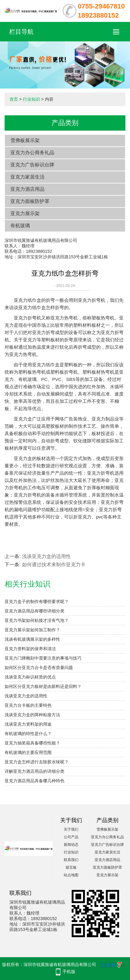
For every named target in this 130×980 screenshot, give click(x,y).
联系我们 (71, 860)
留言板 (71, 867)
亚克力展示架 (25, 213)
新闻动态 (71, 845)
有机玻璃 (20, 226)
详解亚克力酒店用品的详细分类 (34, 771)
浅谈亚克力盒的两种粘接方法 (32, 715)
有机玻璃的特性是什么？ (28, 734)
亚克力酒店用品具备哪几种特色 (34, 781)
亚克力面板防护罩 (30, 201)
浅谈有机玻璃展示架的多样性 (32, 639)
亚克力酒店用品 (27, 189)
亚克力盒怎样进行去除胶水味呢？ (37, 762)
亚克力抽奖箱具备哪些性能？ (32, 743)
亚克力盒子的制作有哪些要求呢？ (37, 602)
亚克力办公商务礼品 (32, 153)
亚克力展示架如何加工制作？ (32, 630)
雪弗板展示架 (25, 140)
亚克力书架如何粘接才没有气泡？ (37, 620)
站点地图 (71, 875)
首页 (14, 99)
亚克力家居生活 (27, 177)
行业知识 (31, 99)
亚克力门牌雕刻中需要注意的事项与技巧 (43, 658)
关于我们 (71, 829)
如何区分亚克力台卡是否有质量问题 (39, 668)
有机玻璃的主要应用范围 (28, 752)
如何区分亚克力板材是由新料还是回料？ (43, 686)
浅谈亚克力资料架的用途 (28, 724)
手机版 (69, 971)
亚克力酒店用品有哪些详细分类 (34, 611)
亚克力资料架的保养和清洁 (30, 649)
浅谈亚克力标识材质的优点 (30, 677)
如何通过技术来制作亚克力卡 (54, 565)
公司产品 (71, 837)
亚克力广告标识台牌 (32, 165)
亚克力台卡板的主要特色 (28, 705)
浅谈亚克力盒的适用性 (46, 556)
